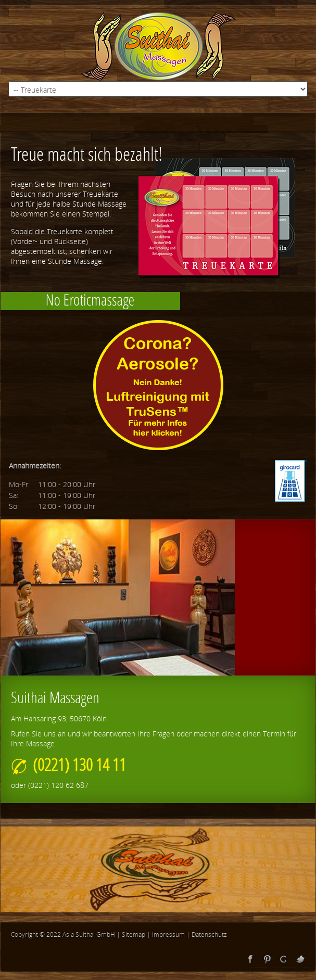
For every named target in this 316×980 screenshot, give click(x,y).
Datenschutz (209, 934)
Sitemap (134, 934)
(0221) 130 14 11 (68, 764)
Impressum (168, 934)
